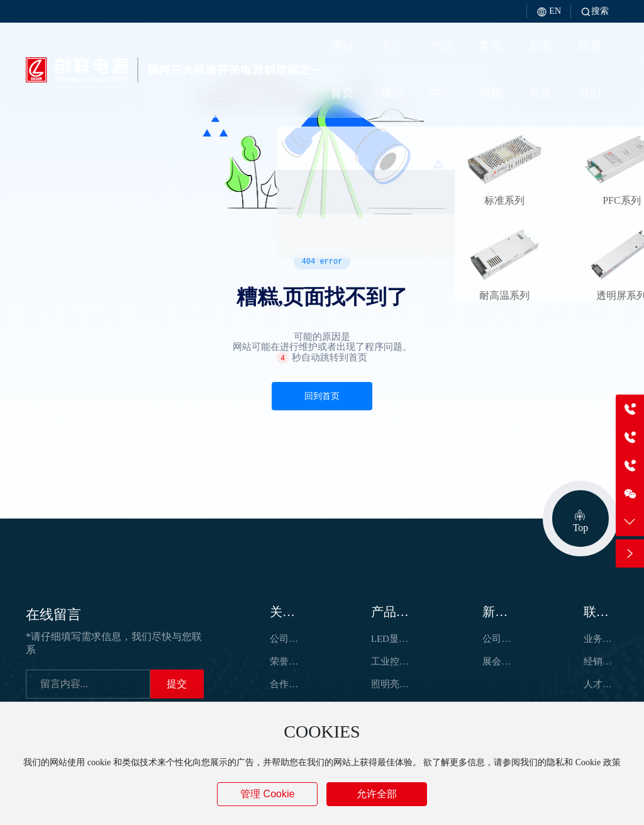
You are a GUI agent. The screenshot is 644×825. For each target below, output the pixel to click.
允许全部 (377, 794)
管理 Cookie (267, 794)
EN (549, 11)
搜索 (595, 11)
